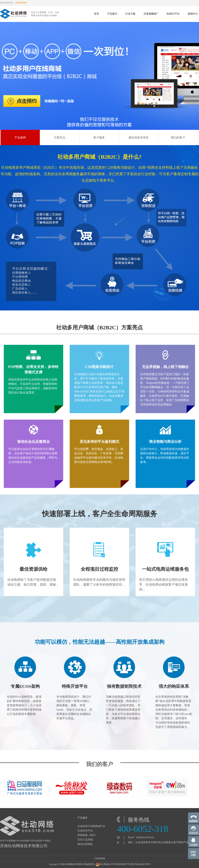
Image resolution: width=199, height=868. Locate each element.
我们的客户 (178, 138)
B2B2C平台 (173, 14)
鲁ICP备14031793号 (140, 864)
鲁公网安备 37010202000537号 (113, 864)
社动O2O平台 (85, 831)
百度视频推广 (151, 14)
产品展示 (112, 14)
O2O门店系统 (85, 840)
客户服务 (99, 138)
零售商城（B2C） (87, 835)
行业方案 (130, 14)
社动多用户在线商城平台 (91, 826)
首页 (97, 14)
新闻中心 (193, 14)
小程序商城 (100, 858)
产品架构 (20, 138)
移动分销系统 (85, 844)
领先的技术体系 (138, 138)
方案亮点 (60, 138)
